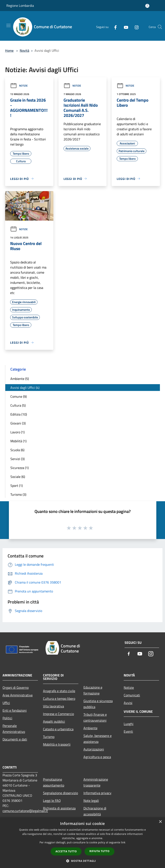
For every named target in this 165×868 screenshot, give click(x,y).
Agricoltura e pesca (97, 757)
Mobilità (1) (18, 441)
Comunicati (132, 695)
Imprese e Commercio (58, 714)
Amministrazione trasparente (96, 782)
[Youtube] (124, 27)
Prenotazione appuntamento (54, 782)
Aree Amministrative (18, 695)
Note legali (91, 801)
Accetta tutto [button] (66, 851)
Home (9, 50)
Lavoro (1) (17, 432)
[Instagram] (135, 27)
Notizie (19, 86)
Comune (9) (19, 396)
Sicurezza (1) (19, 468)
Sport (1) (17, 486)
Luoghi (129, 724)
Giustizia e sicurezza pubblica (98, 704)
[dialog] (82, 843)
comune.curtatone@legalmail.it (25, 811)
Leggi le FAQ (52, 801)
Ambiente (90, 728)
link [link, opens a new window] (123, 842)
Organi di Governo (16, 687)
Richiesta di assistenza (59, 808)
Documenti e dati (15, 739)
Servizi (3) (17, 459)
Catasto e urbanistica (58, 729)
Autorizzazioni (94, 749)
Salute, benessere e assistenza (98, 739)
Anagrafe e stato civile (59, 691)
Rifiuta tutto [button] (99, 851)
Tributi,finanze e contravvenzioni (95, 717)
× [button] (160, 822)
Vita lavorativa (53, 706)
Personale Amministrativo (14, 729)
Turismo (49, 737)
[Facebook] (114, 27)
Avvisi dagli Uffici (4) (25, 388)
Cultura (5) (18, 405)
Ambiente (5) (20, 379)
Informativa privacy (97, 793)
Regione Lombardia (20, 6)
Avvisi (128, 703)
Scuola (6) (17, 450)
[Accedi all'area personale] (147, 6)
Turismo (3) (18, 494)
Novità (24, 50)
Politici (7, 718)
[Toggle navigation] (8, 25)
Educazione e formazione (93, 690)
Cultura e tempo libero (59, 699)
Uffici (6, 703)
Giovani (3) (18, 423)
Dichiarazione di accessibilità (95, 811)
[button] (83, 861)
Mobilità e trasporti (57, 744)
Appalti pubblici (54, 721)
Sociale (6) (18, 477)
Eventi (128, 731)
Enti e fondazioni (15, 710)
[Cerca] (160, 27)
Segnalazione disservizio (60, 793)
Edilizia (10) (19, 414)
